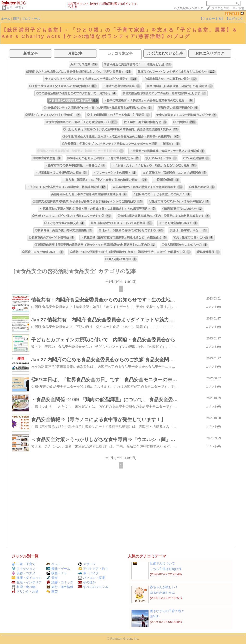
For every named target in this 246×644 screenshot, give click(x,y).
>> (188, 8)
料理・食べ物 (23, 587)
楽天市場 (238, 8)
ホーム (6, 19)
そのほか (87, 582)
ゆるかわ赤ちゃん (162, 593)
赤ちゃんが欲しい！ (164, 587)
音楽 (52, 578)
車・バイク (88, 573)
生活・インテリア (27, 582)
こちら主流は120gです (166, 569)
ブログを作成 (220, 8)
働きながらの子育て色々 (167, 611)
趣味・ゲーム (58, 569)
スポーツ (87, 564)
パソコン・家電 (92, 578)
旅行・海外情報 (60, 587)
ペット (54, 564)
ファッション (23, 569)
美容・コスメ (23, 573)
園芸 (52, 591)
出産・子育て (15, 8)
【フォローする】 (212, 19)
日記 (16, 19)
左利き (155, 616)
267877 (232, 14)
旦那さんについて (162, 563)
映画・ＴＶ (57, 573)
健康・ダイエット (27, 578)
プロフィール (31, 19)
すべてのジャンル (93, 587)
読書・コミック (60, 582)
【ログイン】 (235, 19)
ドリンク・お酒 (25, 591)
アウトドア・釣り (93, 569)
